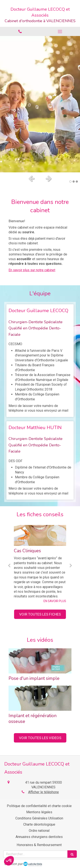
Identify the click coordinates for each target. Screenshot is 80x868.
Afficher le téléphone (44, 792)
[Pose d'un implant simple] (40, 661)
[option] (40, 104)
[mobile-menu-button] (60, 32)
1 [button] (70, 182)
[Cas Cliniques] (40, 535)
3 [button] (77, 182)
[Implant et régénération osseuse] (40, 698)
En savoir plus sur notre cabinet (32, 270)
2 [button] (74, 182)
